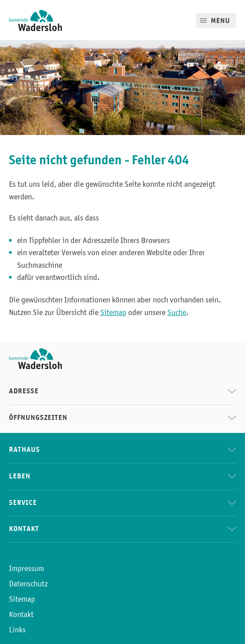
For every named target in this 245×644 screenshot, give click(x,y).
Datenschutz (28, 584)
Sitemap (113, 312)
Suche (177, 312)
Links (17, 630)
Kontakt (21, 614)
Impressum (27, 568)
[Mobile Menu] (216, 20)
